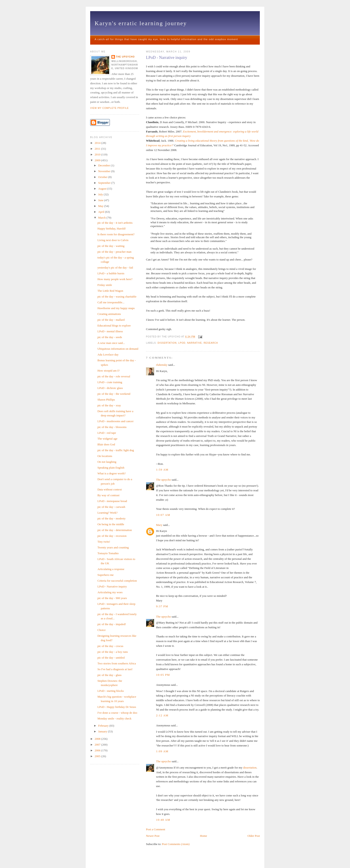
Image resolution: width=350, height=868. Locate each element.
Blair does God (106, 444)
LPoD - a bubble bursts (111, 273)
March (102, 218)
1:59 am (162, 470)
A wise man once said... (111, 343)
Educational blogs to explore (114, 325)
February (104, 726)
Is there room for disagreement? (116, 234)
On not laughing (107, 462)
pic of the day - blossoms (112, 427)
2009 (98, 160)
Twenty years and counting (113, 547)
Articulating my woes (110, 592)
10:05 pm (163, 675)
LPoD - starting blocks (110, 691)
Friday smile (105, 285)
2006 (98, 750)
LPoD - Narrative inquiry (167, 58)
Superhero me (105, 575)
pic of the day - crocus (110, 646)
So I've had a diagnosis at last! (115, 669)
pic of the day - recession (112, 536)
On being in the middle (111, 524)
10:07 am (163, 515)
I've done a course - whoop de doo (117, 713)
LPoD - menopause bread (112, 501)
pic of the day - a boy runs (112, 652)
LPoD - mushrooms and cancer (115, 421)
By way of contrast (108, 495)
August (103, 189)
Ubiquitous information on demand (118, 349)
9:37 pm (162, 606)
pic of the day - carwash (111, 507)
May (101, 206)
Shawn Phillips (106, 400)
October (103, 177)
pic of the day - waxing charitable (117, 297)
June (101, 200)
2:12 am (162, 715)
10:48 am (163, 820)
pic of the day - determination (115, 530)
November (105, 171)
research (211, 343)
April (102, 212)
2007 (98, 745)
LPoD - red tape (107, 433)
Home (204, 836)
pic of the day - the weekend (114, 394)
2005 (98, 756)
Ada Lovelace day (108, 354)
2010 (98, 154)
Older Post (254, 836)
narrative (194, 343)
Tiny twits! (104, 542)
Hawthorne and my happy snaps (116, 308)
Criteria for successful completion (117, 581)
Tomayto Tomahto (108, 553)
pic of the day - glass (109, 675)
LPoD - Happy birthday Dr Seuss (117, 707)
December (105, 165)
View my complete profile (109, 108)
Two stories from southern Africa (117, 663)
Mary (159, 525)
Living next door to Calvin (113, 240)
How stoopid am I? (108, 371)
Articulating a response (111, 569)
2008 (98, 739)
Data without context (109, 489)
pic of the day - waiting (111, 246)
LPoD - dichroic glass (110, 388)
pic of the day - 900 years (112, 598)
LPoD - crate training (110, 382)
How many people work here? (115, 279)
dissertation (250, 768)
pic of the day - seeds (110, 337)
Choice (101, 630)
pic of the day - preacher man (114, 252)
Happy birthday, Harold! (111, 228)
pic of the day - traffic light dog (116, 450)
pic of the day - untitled (111, 658)
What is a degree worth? (111, 473)
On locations (105, 456)
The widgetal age (107, 439)
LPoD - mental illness (110, 331)
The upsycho (164, 480)
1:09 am (162, 751)
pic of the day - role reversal (114, 376)
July (101, 194)
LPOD (182, 343)
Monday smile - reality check (114, 718)
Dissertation (167, 343)
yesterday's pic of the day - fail (115, 268)
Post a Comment (156, 829)
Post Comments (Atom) (176, 844)
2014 (98, 143)
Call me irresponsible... (111, 302)
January (103, 731)
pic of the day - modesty (111, 518)
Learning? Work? (107, 513)
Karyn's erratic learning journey (141, 23)
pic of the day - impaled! (112, 624)
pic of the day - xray (109, 405)
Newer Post (153, 836)
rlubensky (162, 365)
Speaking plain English (111, 468)
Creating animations (109, 314)
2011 (98, 149)
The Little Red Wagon (110, 291)
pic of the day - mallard (111, 320)
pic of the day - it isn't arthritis (115, 223)
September (105, 183)
